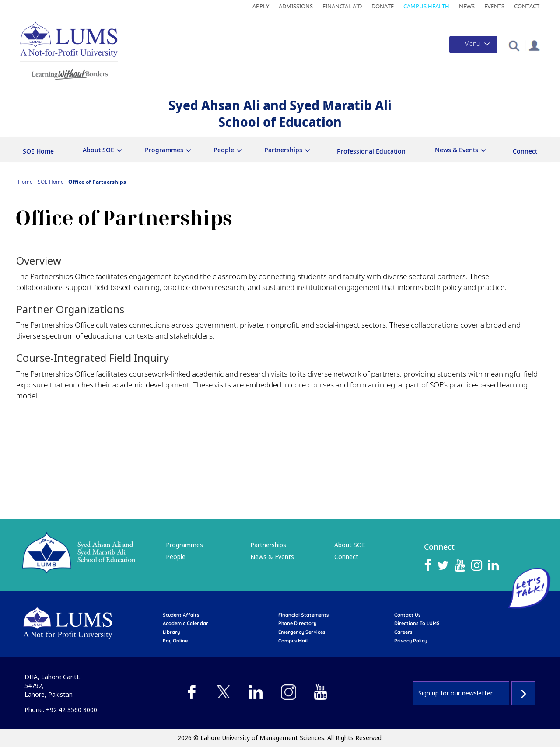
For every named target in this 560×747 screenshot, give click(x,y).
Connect (525, 151)
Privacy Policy (411, 641)
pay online (175, 641)
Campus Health (426, 6)
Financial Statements (303, 615)
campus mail (293, 641)
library (171, 632)
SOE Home (38, 151)
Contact (527, 6)
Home (25, 182)
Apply (261, 6)
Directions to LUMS (417, 623)
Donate (383, 6)
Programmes (164, 150)
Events (494, 6)
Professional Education (371, 151)
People (224, 150)
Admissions (296, 6)
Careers (403, 632)
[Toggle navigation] (473, 45)
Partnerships (283, 150)
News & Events (457, 150)
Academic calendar (185, 623)
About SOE (98, 150)
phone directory (297, 623)
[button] (514, 45)
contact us (407, 615)
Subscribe (523, 693)
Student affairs (181, 615)
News (467, 6)
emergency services (302, 632)
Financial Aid (342, 6)
